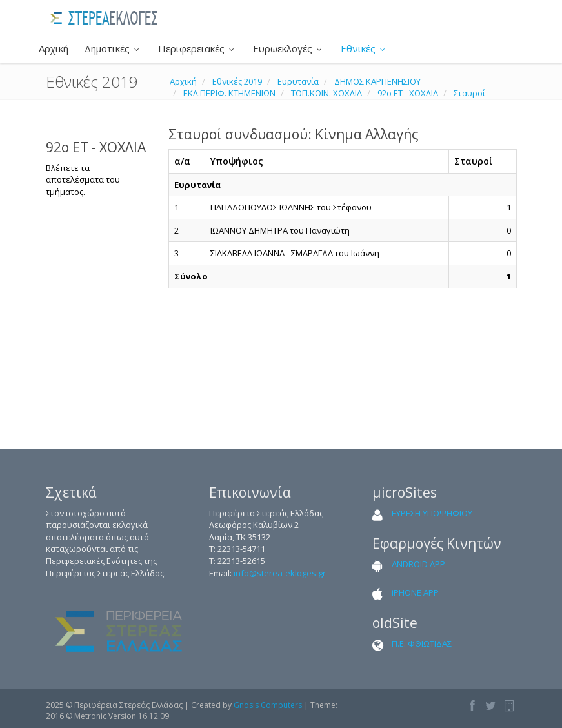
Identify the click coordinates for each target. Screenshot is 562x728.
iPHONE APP (415, 592)
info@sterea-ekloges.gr (280, 573)
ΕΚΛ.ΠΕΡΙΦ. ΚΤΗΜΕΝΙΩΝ (229, 93)
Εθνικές (364, 48)
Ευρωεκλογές (289, 48)
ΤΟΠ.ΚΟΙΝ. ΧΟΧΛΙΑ (326, 93)
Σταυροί (469, 93)
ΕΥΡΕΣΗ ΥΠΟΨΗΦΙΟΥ (432, 513)
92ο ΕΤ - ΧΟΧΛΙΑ (408, 93)
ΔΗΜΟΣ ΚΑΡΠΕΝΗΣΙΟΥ (377, 81)
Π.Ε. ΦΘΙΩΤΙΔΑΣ (422, 643)
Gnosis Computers (268, 705)
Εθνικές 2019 (237, 81)
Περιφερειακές (197, 48)
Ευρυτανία (298, 81)
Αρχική (52, 48)
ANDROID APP (418, 564)
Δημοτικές (113, 48)
